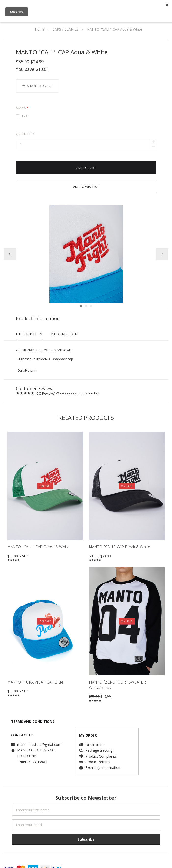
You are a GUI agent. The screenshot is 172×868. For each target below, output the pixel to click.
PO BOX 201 (27, 750)
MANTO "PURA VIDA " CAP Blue (35, 676)
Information (64, 328)
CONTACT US (22, 729)
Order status (95, 739)
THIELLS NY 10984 (32, 755)
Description (29, 328)
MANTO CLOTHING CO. (36, 744)
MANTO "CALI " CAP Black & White (119, 541)
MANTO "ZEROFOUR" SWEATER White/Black (117, 679)
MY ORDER (88, 729)
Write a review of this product (78, 387)
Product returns (98, 756)
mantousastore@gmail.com (39, 738)
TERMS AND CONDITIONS (33, 715)
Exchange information (103, 761)
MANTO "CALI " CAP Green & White (38, 541)
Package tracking (99, 744)
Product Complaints (101, 750)
